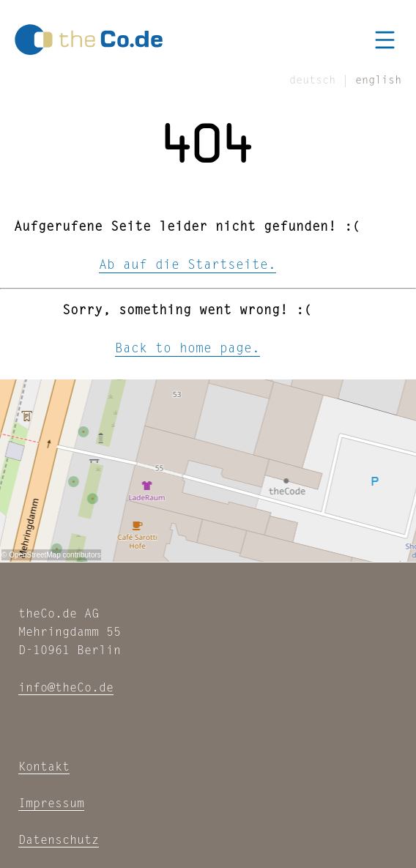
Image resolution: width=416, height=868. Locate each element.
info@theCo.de (66, 688)
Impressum (51, 804)
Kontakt (44, 767)
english (378, 81)
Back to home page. (187, 349)
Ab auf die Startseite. (187, 266)
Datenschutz (59, 841)
